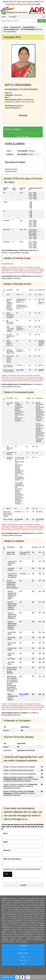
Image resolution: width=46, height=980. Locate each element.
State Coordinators (23, 953)
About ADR (23, 950)
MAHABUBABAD (29, 27)
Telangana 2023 (15, 27)
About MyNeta (23, 946)
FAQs (23, 964)
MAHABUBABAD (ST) (11, 29)
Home (4, 17)
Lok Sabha (12, 17)
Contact (23, 957)
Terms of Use (23, 960)
